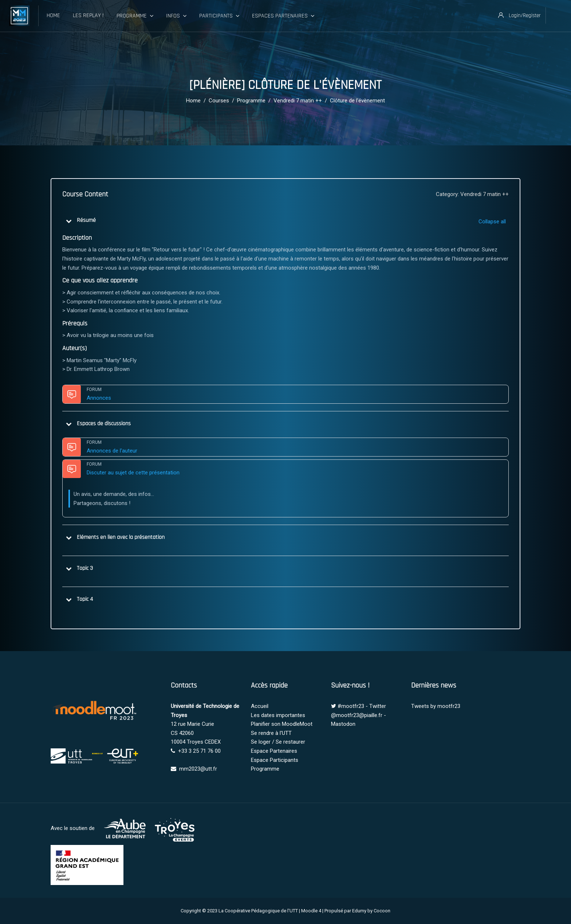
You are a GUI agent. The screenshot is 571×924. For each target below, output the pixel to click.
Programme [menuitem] (135, 16)
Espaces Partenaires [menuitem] (283, 16)
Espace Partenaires (274, 751)
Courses (219, 101)
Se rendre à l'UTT (271, 733)
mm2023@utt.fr (198, 769)
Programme (251, 101)
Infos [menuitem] (176, 16)
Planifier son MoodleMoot (282, 724)
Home (193, 101)
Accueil (260, 706)
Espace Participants (275, 760)
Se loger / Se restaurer (278, 742)
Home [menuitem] (53, 15)
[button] (69, 221)
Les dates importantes (278, 715)
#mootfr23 (351, 706)
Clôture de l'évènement (357, 101)
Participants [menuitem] (219, 16)
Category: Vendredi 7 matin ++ (472, 194)
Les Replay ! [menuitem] (88, 15)
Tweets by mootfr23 (436, 706)
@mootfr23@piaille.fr (357, 715)
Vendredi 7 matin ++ (298, 101)
